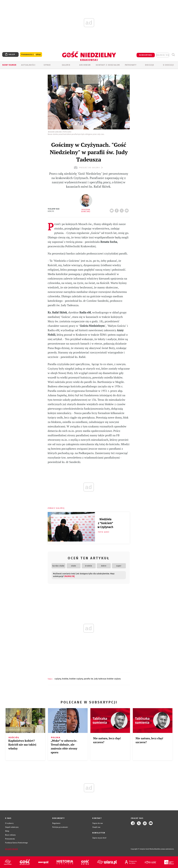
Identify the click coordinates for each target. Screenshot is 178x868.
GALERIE (66, 65)
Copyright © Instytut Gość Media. (142, 849)
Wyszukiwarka (173, 55)
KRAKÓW (65, 679)
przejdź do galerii (89, 168)
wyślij (127, 210)
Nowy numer (9, 65)
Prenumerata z (31, 55)
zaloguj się (163, 55)
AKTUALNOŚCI (28, 65)
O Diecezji (168, 65)
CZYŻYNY (58, 679)
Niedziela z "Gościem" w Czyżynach (105, 523)
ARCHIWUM (85, 65)
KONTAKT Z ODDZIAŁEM (108, 65)
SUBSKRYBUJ (146, 55)
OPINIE (47, 65)
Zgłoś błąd (12, 849)
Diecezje (150, 65)
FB (117, 210)
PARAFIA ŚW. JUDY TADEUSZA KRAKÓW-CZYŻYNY (102, 679)
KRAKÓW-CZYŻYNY (76, 679)
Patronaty (131, 65)
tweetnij (122, 210)
